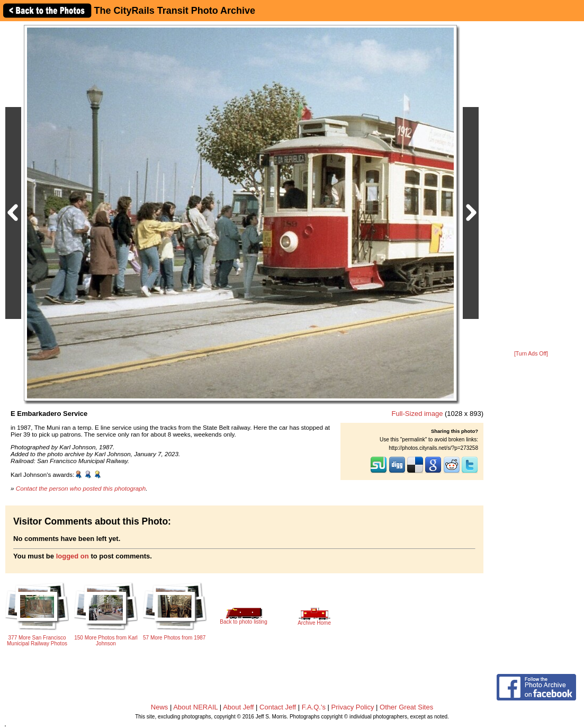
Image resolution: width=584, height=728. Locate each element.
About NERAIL (195, 707)
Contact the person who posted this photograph (81, 488)
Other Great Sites (406, 707)
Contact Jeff (278, 707)
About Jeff (238, 707)
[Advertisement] (531, 187)
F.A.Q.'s (314, 707)
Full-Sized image (417, 414)
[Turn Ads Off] (531, 354)
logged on (73, 556)
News (160, 707)
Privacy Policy (353, 707)
